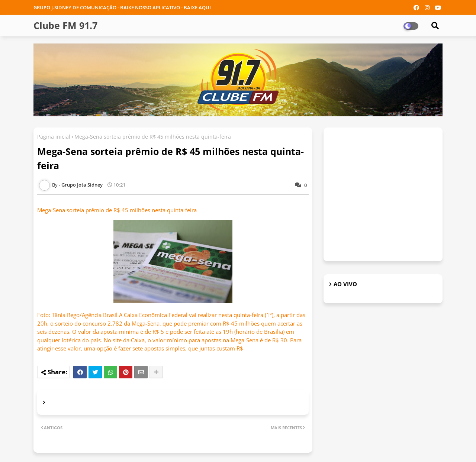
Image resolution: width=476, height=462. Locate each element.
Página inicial (54, 137)
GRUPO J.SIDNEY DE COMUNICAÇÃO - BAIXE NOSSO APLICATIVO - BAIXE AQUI (122, 7)
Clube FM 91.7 (65, 25)
